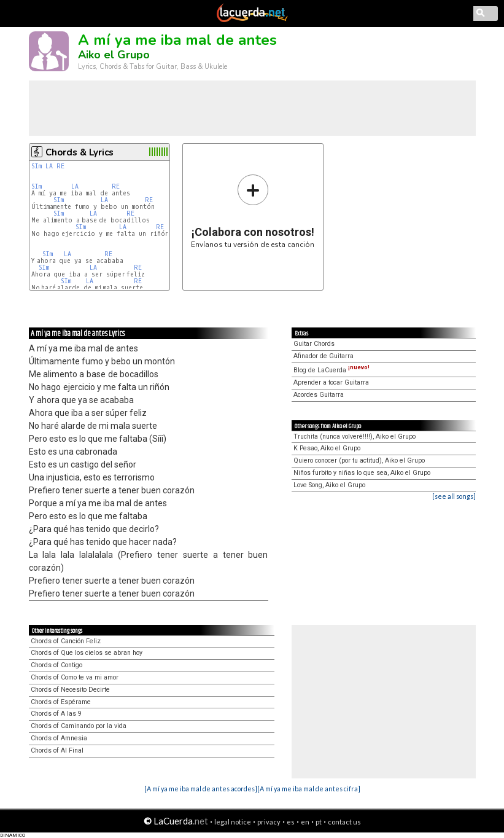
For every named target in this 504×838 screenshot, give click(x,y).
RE (60, 166)
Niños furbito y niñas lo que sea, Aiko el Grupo (362, 473)
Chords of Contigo (56, 665)
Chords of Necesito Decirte (70, 690)
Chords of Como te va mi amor (75, 677)
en (305, 822)
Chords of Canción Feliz (66, 641)
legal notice (233, 822)
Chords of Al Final (57, 750)
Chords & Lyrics (79, 152)
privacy (269, 822)
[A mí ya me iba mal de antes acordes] (201, 789)
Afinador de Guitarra (324, 356)
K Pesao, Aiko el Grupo (327, 448)
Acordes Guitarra (319, 395)
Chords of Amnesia (59, 738)
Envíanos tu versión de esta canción (253, 211)
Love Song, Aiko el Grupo (329, 485)
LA (49, 166)
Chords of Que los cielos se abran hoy (87, 653)
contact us (344, 822)
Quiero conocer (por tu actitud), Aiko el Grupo (359, 460)
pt (319, 822)
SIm (37, 166)
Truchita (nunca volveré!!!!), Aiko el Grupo (355, 437)
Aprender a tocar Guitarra (331, 382)
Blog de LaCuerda (331, 370)
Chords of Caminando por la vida (79, 726)
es (291, 822)
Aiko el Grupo (114, 55)
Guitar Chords (314, 344)
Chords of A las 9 (56, 714)
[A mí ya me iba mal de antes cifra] (309, 789)
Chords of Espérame (61, 702)
